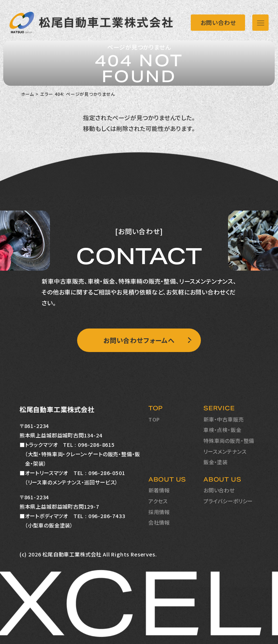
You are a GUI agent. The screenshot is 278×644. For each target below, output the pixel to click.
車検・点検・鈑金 (222, 430)
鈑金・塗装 (216, 462)
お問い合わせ (218, 22)
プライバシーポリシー (228, 501)
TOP (154, 419)
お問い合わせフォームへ (139, 340)
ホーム (28, 94)
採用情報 (159, 512)
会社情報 (159, 522)
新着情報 (159, 490)
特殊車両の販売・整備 (229, 440)
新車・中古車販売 (224, 419)
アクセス (158, 501)
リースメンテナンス (225, 451)
